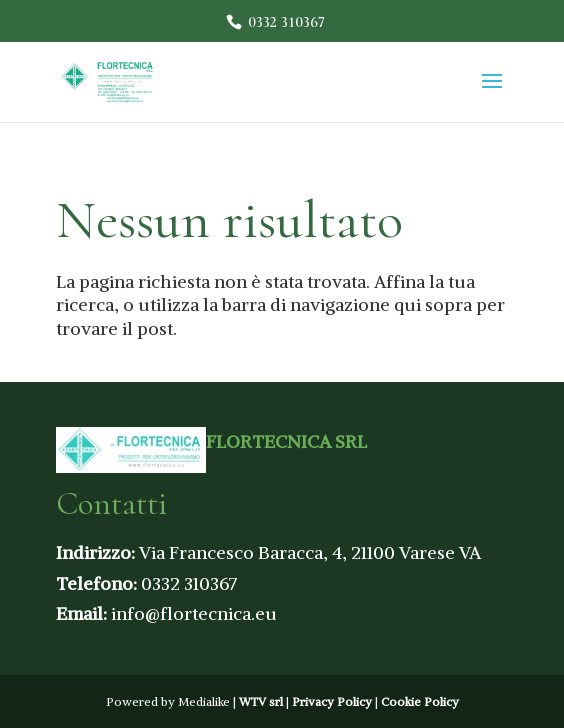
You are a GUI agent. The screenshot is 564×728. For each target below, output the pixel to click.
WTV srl (261, 701)
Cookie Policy (420, 701)
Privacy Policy (332, 701)
